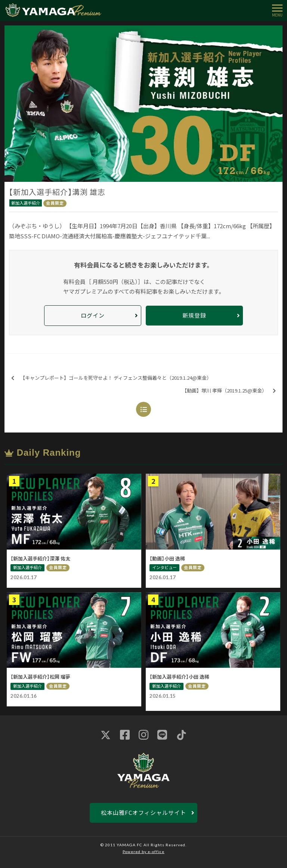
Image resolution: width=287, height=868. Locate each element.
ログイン (93, 315)
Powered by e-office (143, 852)
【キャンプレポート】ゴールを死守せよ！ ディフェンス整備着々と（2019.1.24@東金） (111, 378)
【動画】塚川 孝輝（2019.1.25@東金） (229, 391)
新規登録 (194, 315)
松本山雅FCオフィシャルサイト (143, 812)
